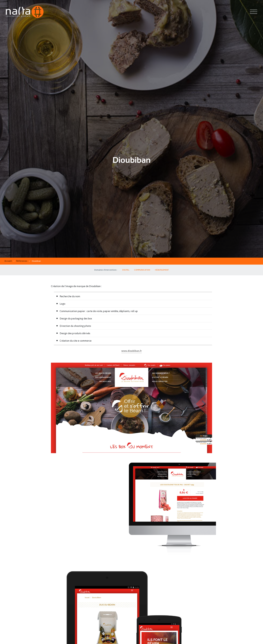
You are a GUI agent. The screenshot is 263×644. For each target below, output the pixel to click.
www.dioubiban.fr (132, 351)
